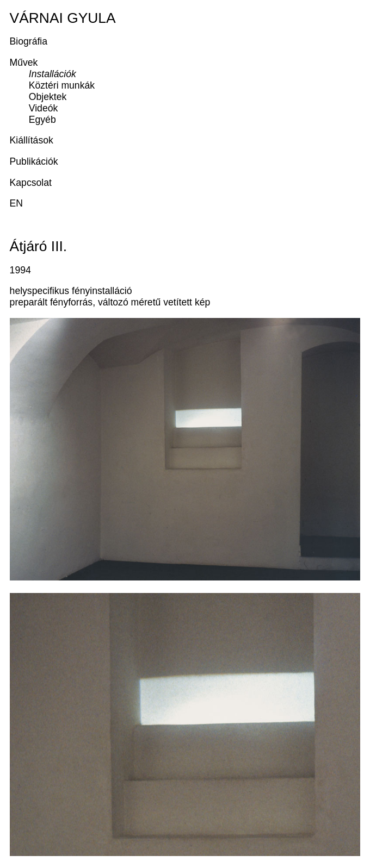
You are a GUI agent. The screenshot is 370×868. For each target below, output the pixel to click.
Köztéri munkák (62, 85)
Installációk (53, 74)
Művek (24, 63)
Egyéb (42, 120)
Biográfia (29, 41)
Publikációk (34, 161)
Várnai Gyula (63, 18)
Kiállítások (32, 140)
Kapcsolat (31, 183)
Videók (43, 108)
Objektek (48, 97)
